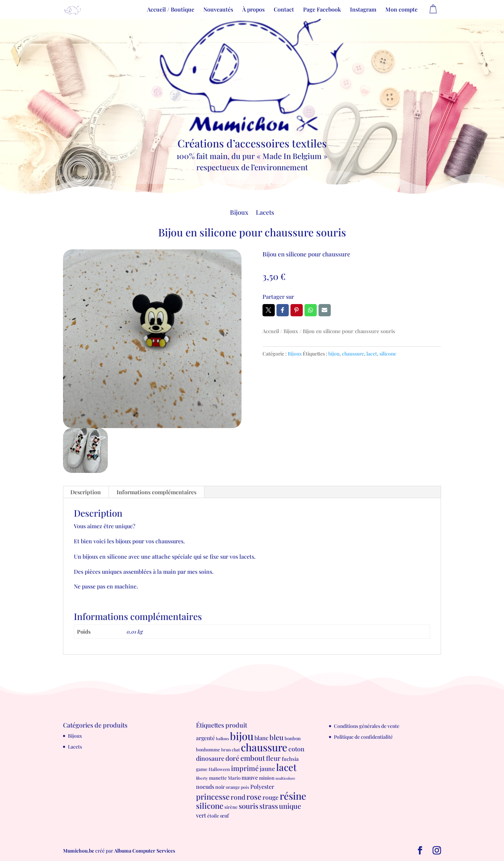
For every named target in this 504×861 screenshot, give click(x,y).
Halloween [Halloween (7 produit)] (219, 769)
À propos (253, 10)
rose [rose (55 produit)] (254, 796)
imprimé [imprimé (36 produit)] (245, 768)
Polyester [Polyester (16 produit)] (262, 786)
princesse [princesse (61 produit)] (213, 797)
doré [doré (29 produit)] (232, 758)
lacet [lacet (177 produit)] (286, 767)
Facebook (283, 310)
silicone (388, 354)
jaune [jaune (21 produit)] (267, 768)
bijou (334, 354)
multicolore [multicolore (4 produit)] (285, 778)
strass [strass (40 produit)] (269, 806)
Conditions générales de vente (367, 726)
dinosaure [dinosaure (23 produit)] (210, 758)
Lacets (265, 213)
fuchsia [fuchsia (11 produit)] (290, 759)
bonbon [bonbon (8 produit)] (293, 738)
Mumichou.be (79, 851)
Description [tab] (86, 492)
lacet (372, 354)
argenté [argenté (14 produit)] (205, 738)
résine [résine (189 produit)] (293, 796)
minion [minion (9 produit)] (267, 778)
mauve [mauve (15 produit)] (250, 777)
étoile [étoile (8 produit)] (213, 816)
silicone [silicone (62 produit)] (210, 806)
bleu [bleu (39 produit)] (276, 737)
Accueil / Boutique (171, 10)
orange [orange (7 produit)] (233, 787)
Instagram (363, 10)
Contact (284, 10)
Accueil (271, 331)
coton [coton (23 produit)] (296, 749)
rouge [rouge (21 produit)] (271, 797)
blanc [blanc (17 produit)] (261, 738)
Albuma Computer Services (145, 851)
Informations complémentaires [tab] (156, 492)
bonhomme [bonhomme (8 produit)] (208, 749)
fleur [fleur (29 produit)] (273, 758)
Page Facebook (322, 10)
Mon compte (401, 10)
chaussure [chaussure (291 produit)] (264, 747)
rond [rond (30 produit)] (238, 797)
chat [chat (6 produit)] (236, 750)
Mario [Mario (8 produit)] (234, 778)
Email (325, 310)
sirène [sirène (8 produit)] (231, 807)
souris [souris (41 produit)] (248, 806)
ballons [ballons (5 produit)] (222, 739)
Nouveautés (218, 10)
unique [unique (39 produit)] (290, 806)
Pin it (297, 310)
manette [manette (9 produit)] (218, 778)
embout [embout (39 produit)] (253, 758)
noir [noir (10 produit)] (220, 787)
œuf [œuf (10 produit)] (225, 816)
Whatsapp (311, 310)
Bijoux (239, 213)
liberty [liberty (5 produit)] (202, 778)
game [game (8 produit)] (202, 769)
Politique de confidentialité (363, 737)
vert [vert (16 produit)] (201, 815)
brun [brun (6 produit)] (226, 750)
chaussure (353, 354)
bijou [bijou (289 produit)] (242, 736)
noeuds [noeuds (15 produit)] (205, 787)
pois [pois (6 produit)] (245, 787)
